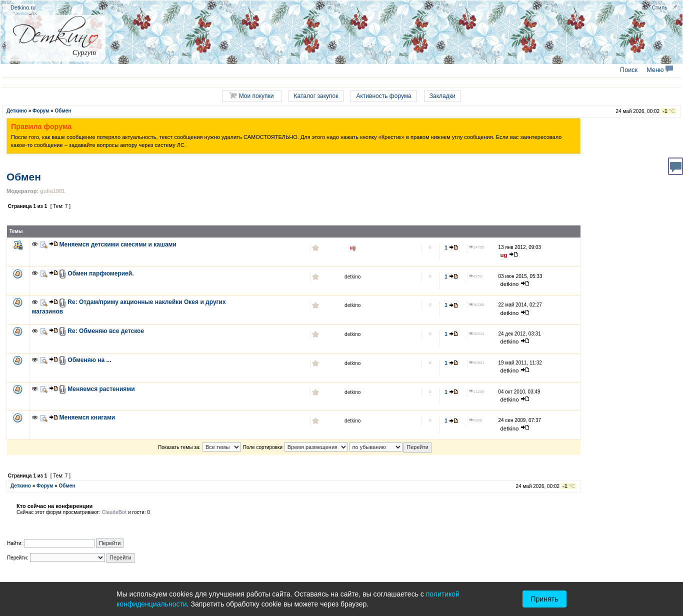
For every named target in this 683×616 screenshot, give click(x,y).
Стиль (660, 7)
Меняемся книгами (87, 417)
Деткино (17, 111)
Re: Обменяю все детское (106, 331)
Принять (545, 599)
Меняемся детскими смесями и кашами (118, 244)
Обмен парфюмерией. (100, 273)
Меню (660, 70)
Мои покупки (251, 96)
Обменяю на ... (89, 360)
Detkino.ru (23, 7)
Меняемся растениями (101, 389)
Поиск (629, 70)
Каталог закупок (316, 96)
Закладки (442, 96)
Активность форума (383, 96)
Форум (41, 111)
